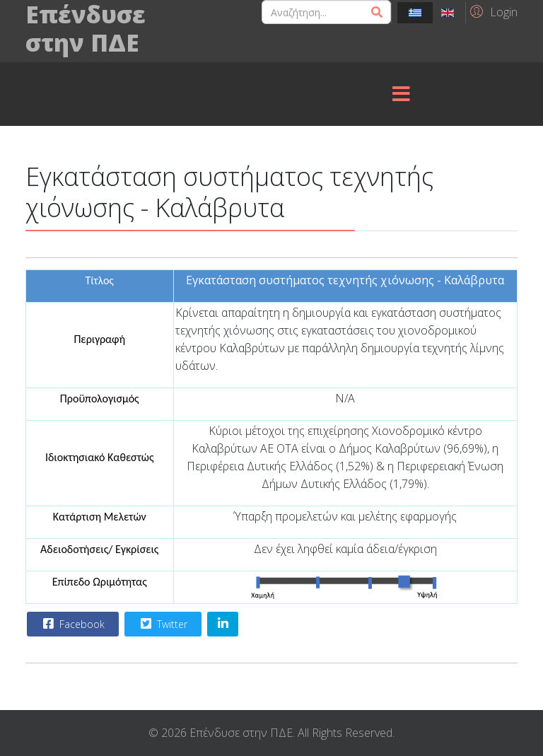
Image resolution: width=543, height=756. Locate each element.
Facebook (72, 624)
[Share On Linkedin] (223, 624)
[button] (492, 11)
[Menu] (401, 94)
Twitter (162, 624)
